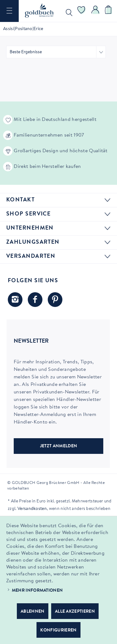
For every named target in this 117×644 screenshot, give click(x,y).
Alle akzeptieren (75, 612)
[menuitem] (9, 11)
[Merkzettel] (81, 11)
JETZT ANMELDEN (58, 446)
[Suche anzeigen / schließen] (68, 11)
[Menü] (9, 11)
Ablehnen (33, 612)
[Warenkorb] (109, 11)
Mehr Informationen (37, 591)
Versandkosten (32, 509)
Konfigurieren (58, 631)
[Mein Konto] (95, 11)
